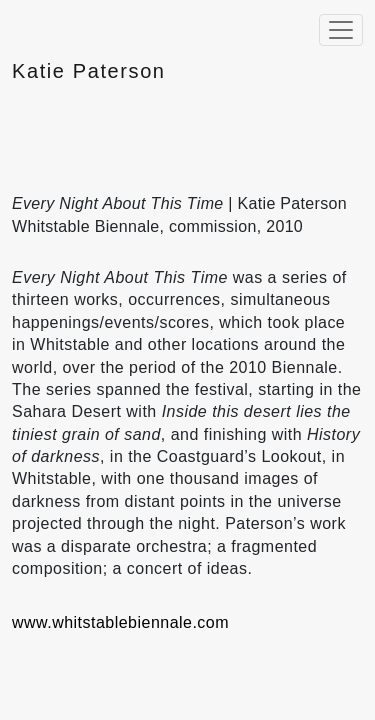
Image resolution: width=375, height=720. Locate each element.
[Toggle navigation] (341, 30)
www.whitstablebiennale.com (120, 622)
